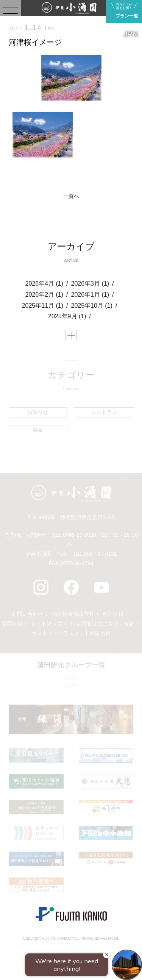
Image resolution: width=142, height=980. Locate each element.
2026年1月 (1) (90, 295)
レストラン (104, 412)
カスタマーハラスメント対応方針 (71, 633)
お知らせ (38, 412)
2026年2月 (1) (44, 295)
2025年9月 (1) (67, 316)
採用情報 (12, 624)
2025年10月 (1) (92, 306)
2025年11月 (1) (43, 306)
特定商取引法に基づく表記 (102, 624)
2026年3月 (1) (90, 284)
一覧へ (71, 196)
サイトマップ (47, 624)
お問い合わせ (28, 614)
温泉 (38, 430)
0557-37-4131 (101, 554)
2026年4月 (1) (44, 284)
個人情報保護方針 (73, 614)
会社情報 (113, 614)
